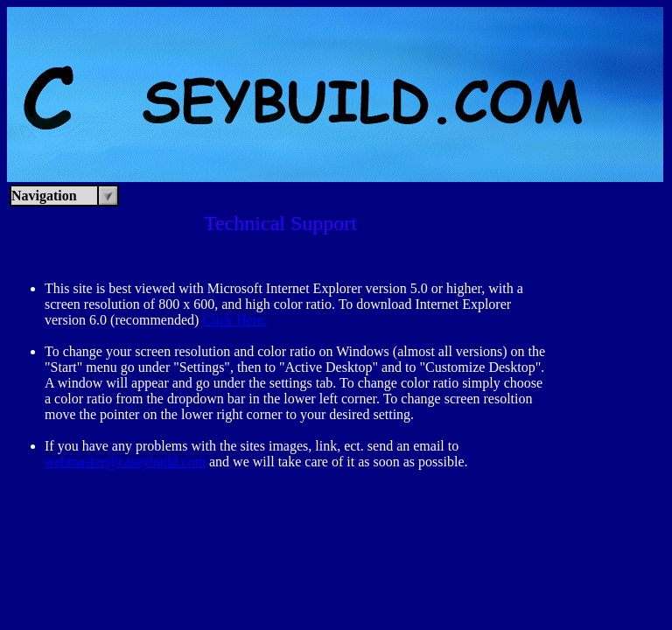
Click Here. (234, 320)
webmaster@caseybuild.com (125, 462)
